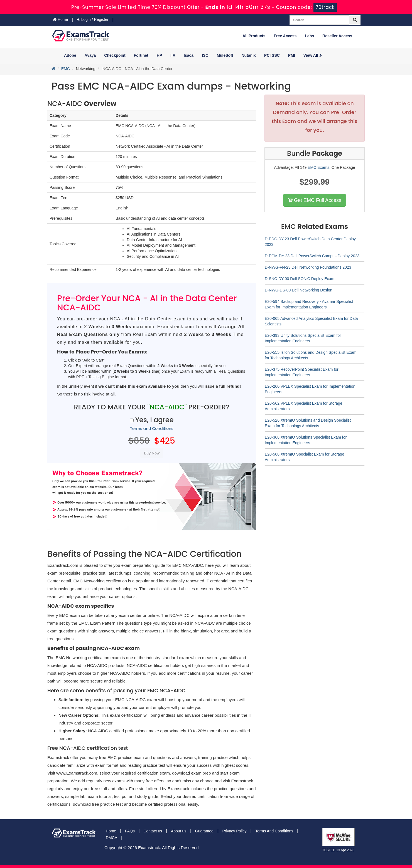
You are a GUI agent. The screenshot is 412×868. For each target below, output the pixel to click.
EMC (66, 69)
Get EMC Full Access (315, 200)
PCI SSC (272, 55)
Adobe (70, 55)
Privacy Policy (234, 831)
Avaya (90, 55)
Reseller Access (337, 36)
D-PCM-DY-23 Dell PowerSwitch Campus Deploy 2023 (312, 256)
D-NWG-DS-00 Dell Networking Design (299, 290)
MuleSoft (225, 55)
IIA (173, 55)
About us (179, 831)
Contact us (153, 831)
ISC (205, 55)
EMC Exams (318, 167)
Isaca (189, 55)
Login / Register (93, 19)
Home (60, 19)
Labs (309, 36)
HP (159, 55)
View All (313, 55)
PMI (292, 55)
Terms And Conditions (274, 831)
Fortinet (141, 55)
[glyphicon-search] (355, 20)
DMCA (111, 838)
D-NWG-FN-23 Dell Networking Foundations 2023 (308, 267)
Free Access (285, 36)
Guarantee (204, 831)
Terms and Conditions (152, 429)
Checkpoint (115, 55)
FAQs (130, 831)
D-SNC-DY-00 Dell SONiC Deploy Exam (300, 279)
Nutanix (249, 55)
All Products (254, 36)
